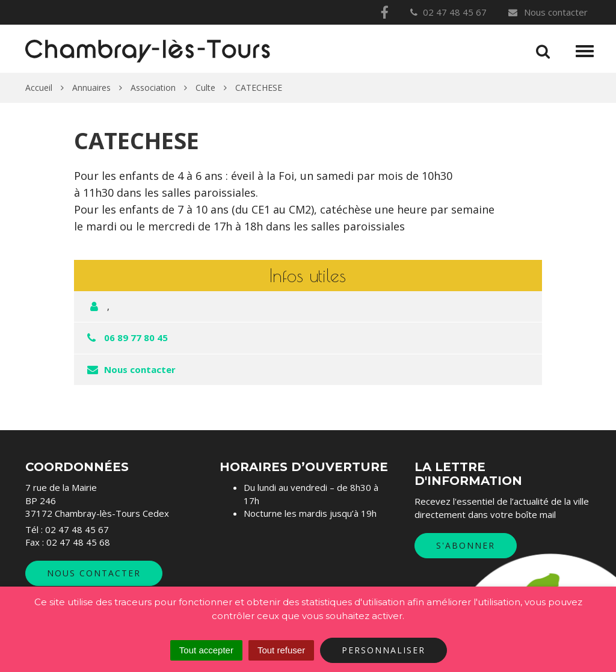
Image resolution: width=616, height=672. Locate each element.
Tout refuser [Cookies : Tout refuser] (281, 650)
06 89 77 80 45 (136, 338)
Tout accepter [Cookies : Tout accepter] (206, 650)
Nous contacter (547, 12)
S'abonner (466, 545)
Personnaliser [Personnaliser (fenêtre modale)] (383, 650)
